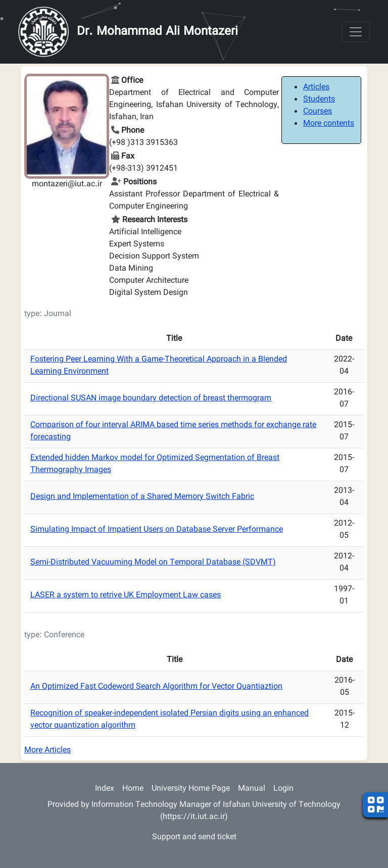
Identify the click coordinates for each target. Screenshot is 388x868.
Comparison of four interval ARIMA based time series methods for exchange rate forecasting (173, 431)
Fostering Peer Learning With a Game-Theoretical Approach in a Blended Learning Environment (159, 366)
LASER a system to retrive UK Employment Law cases (126, 596)
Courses (318, 112)
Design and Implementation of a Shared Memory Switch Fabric (142, 497)
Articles (316, 88)
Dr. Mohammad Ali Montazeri (157, 32)
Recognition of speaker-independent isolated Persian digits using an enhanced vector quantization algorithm (169, 720)
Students (319, 100)
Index (105, 789)
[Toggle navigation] (356, 32)
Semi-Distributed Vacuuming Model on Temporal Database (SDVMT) (153, 563)
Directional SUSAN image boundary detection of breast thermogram (151, 399)
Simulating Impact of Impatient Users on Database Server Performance (157, 530)
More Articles (47, 751)
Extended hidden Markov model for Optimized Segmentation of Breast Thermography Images (155, 464)
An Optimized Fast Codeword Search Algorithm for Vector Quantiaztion (156, 687)
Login (283, 789)
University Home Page (191, 789)
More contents (329, 124)
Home (133, 789)
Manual (252, 789)
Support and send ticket (194, 837)
